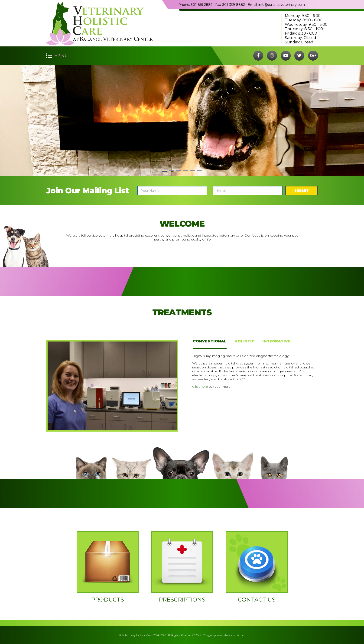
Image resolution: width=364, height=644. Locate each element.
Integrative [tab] (276, 341)
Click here (200, 387)
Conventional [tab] (210, 341)
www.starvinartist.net (231, 635)
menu (61, 56)
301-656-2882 (202, 5)
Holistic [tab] (244, 341)
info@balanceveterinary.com (282, 5)
